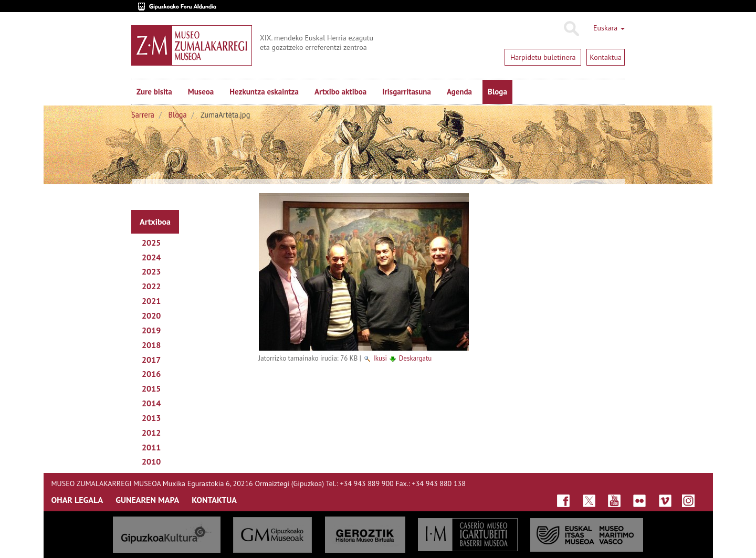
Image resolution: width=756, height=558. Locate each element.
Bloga (497, 92)
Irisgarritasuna (407, 92)
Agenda (459, 92)
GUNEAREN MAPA (147, 500)
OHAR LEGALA (77, 500)
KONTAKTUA (214, 500)
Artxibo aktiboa (340, 92)
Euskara (609, 28)
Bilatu (571, 29)
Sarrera (143, 115)
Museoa (201, 92)
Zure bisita (154, 92)
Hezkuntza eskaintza (264, 92)
